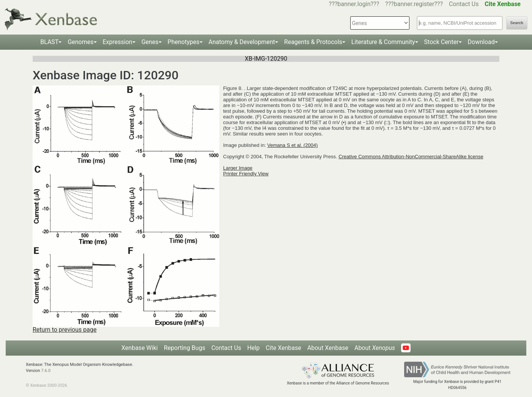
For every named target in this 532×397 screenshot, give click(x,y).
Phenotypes (184, 42)
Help (253, 348)
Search (517, 23)
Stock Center (441, 42)
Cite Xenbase (283, 348)
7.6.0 (46, 371)
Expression (118, 42)
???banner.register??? (414, 4)
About (375, 348)
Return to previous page (65, 330)
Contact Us (464, 4)
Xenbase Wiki (140, 348)
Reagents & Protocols (313, 42)
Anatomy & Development (242, 42)
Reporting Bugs (185, 348)
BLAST (49, 42)
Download (481, 42)
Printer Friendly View (246, 174)
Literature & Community (383, 42)
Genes (150, 42)
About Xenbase (328, 348)
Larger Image (238, 168)
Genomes (80, 42)
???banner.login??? (354, 4)
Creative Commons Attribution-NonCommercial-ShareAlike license (411, 157)
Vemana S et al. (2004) (292, 145)
